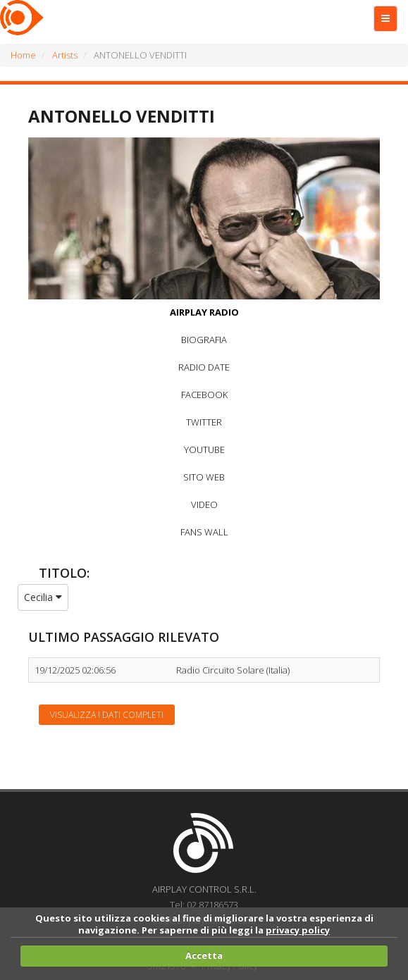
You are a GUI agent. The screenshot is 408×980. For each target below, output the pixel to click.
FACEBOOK (204, 395)
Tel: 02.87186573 (204, 905)
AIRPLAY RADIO (204, 312)
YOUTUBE (204, 449)
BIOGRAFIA (204, 340)
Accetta (204, 955)
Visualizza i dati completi (107, 715)
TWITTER (204, 422)
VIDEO (204, 504)
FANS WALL (204, 532)
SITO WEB (204, 477)
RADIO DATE (204, 367)
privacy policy (298, 930)
